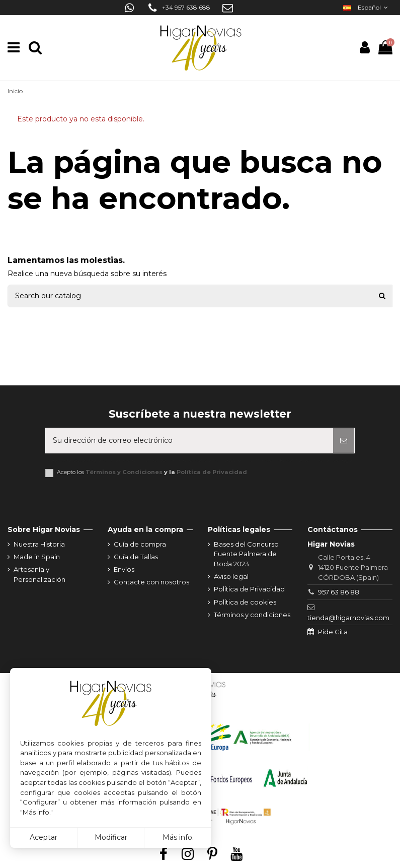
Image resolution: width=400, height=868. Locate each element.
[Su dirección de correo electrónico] (189, 441)
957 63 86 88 (339, 592)
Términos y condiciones (252, 615)
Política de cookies (245, 602)
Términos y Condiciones (124, 472)
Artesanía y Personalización (39, 574)
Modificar (111, 837)
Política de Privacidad (212, 472)
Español (367, 7)
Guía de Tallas (136, 557)
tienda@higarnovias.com (348, 618)
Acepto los (152, 472)
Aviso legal (231, 576)
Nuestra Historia (39, 544)
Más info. (178, 837)
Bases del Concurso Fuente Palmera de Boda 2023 (246, 554)
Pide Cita (333, 632)
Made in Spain (37, 557)
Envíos (124, 569)
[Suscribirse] (344, 441)
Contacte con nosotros (151, 582)
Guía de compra (140, 544)
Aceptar (44, 837)
